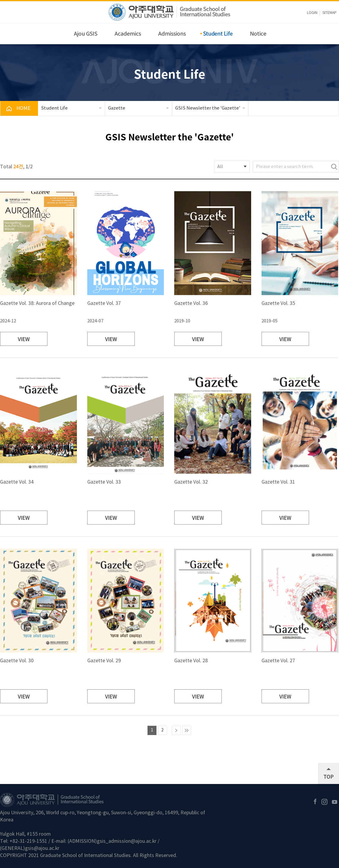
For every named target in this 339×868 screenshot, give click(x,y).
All (220, 167)
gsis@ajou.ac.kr (42, 848)
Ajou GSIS (86, 34)
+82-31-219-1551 (28, 841)
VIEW (24, 339)
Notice (258, 34)
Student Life (218, 33)
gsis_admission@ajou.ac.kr (127, 841)
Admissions (172, 34)
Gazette (117, 108)
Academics (128, 34)
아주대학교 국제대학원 (170, 12)
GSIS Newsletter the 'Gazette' (208, 108)
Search (334, 167)
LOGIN (312, 13)
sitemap (330, 13)
